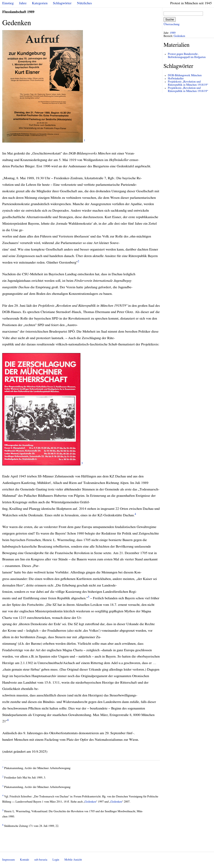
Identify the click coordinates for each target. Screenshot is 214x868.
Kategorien (40, 3)
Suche (170, 19)
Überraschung (171, 24)
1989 (173, 33)
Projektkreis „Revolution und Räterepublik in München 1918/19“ (188, 83)
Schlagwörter (62, 3)
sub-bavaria (41, 860)
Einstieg (8, 3)
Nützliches (84, 3)
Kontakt (25, 860)
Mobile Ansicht (73, 860)
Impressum (9, 860)
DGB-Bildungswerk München (185, 75)
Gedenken (90, 802)
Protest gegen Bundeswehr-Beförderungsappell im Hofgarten (187, 56)
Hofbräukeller (176, 79)
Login (56, 860)
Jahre (23, 3)
